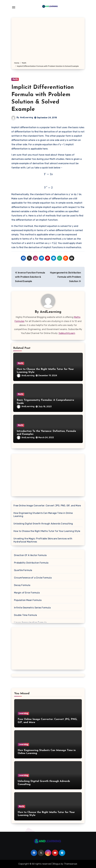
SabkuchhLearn (67, 333)
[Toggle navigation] (14, 7)
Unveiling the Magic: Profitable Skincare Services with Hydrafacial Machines (43, 540)
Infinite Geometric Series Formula (32, 608)
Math (15, 79)
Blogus (57, 864)
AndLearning (27, 118)
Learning (23, 713)
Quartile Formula (23, 570)
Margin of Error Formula (27, 593)
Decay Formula (22, 585)
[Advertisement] (48, 40)
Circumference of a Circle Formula (33, 578)
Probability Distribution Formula (31, 563)
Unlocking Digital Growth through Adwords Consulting (43, 524)
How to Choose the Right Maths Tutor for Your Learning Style (47, 531)
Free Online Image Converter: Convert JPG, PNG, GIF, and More (47, 506)
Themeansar (70, 864)
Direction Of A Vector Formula (30, 555)
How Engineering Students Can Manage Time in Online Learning (43, 515)
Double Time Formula (25, 615)
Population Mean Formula (28, 600)
